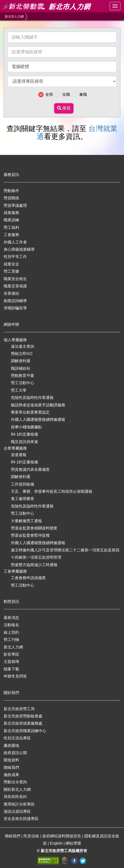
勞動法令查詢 (15, 782)
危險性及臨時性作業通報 (32, 398)
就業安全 (11, 264)
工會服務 (11, 235)
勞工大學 (19, 390)
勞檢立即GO (22, 354)
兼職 (83, 94)
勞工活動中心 (23, 383)
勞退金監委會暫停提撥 (30, 535)
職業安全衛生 (15, 279)
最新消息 (11, 618)
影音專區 (11, 654)
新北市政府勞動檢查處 (23, 716)
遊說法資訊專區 (17, 811)
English (57, 843)
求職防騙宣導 (15, 308)
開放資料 (11, 760)
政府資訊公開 (15, 753)
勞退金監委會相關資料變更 (34, 528)
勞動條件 (11, 191)
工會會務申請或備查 (28, 578)
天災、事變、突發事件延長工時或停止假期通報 (52, 491)
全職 (66, 94)
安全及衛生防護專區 (21, 819)
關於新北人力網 (17, 789)
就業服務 (11, 213)
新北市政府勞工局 (19, 709)
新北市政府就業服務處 (23, 723)
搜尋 (64, 108)
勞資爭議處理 (15, 205)
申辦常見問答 (15, 676)
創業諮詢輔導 (15, 301)
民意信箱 (32, 836)
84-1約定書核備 (24, 434)
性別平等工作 (15, 257)
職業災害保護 (15, 286)
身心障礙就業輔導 (19, 249)
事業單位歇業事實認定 (30, 412)
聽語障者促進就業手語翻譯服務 (38, 405)
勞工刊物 (11, 640)
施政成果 (11, 775)
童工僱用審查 (23, 499)
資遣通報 (19, 455)
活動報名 (11, 625)
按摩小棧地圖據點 (26, 427)
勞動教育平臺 (23, 376)
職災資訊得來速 (24, 442)
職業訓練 (11, 220)
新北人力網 (13, 647)
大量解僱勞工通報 (26, 521)
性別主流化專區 (17, 738)
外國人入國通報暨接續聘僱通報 (38, 420)
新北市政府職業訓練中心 (25, 731)
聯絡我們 (11, 767)
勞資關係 (11, 198)
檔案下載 (11, 669)
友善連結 (11, 293)
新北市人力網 (14, 17)
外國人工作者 (15, 242)
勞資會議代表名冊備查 (30, 469)
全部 (49, 94)
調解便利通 (21, 361)
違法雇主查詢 (23, 346)
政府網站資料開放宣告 (62, 836)
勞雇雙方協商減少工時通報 (34, 565)
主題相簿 (11, 662)
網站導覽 (73, 843)
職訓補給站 (21, 368)
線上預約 (11, 632)
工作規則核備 (23, 484)
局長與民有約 (15, 797)
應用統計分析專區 (19, 804)
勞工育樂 (11, 271)
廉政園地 (11, 746)
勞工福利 (11, 227)
